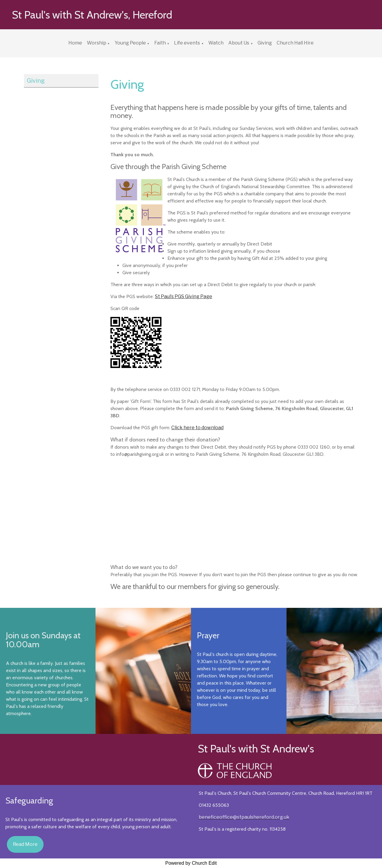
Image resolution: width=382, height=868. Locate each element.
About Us (239, 43)
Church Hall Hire (295, 43)
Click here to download (197, 428)
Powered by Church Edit (191, 863)
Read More (25, 844)
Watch (216, 43)
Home (75, 43)
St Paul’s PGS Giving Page (184, 296)
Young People (130, 43)
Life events (187, 43)
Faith (160, 43)
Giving (265, 43)
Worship (97, 43)
